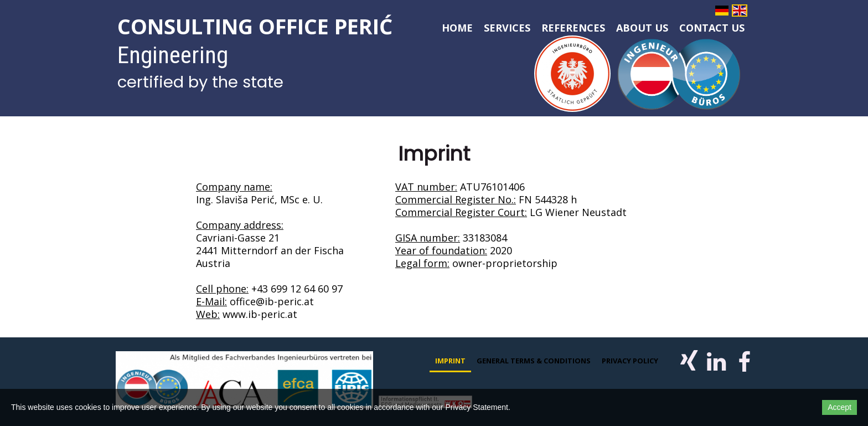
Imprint (450, 361)
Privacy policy (630, 361)
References (573, 28)
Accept (839, 407)
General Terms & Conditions (534, 361)
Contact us (712, 28)
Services (507, 28)
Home (457, 28)
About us (642, 28)
